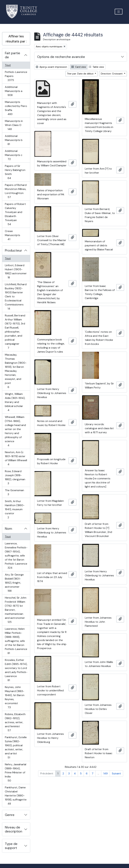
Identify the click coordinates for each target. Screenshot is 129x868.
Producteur (13, 250)
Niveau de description (14, 829)
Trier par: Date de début (81, 74)
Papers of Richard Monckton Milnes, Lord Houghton (16, 191)
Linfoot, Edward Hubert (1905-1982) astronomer (16, 271)
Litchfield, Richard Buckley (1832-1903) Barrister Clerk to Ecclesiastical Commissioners (16, 296)
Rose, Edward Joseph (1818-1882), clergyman (15, 477)
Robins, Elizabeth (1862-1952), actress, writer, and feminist (15, 722)
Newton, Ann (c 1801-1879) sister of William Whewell (16, 458)
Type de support (11, 846)
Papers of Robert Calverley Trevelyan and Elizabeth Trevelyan (15, 214)
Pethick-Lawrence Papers (16, 76)
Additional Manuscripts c (14, 155)
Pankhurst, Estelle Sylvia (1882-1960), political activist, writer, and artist (16, 747)
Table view (96, 67)
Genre (10, 815)
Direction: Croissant (112, 74)
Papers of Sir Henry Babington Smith (15, 172)
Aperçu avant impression (51, 67)
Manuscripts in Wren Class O (14, 125)
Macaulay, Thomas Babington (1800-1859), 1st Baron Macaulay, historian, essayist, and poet (16, 371)
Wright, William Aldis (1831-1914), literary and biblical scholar (15, 402)
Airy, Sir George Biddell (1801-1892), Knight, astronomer (14, 583)
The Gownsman (14, 492)
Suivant (116, 773)
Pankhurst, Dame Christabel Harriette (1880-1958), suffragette (16, 796)
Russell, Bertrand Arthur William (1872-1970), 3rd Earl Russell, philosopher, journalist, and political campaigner (15, 332)
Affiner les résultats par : (16, 39)
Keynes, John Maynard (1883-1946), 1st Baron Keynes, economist (15, 697)
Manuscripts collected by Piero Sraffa (16, 108)
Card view (79, 67)
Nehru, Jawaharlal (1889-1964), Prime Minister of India (15, 772)
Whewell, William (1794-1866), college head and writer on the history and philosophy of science (15, 431)
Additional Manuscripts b (14, 140)
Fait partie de (13, 55)
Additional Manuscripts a (14, 91)
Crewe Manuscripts (13, 235)
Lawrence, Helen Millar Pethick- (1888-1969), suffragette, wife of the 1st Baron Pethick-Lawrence (16, 641)
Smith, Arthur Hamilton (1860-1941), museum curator (15, 509)
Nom (8, 529)
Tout (8, 65)
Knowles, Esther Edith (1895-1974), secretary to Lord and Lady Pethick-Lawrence (16, 670)
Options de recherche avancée (61, 57)
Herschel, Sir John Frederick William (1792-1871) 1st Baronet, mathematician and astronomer (16, 610)
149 (105, 773)
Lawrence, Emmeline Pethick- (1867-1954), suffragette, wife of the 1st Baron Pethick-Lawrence (16, 556)
